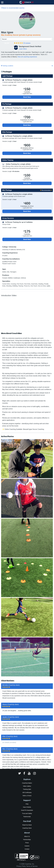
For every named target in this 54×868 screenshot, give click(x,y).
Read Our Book (27, 825)
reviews (27, 43)
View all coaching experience (27, 57)
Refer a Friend (27, 796)
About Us (27, 836)
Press (27, 843)
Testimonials (27, 817)
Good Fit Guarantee (27, 810)
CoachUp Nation (27, 783)
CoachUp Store (27, 828)
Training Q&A (27, 789)
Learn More (23, 49)
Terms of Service (32, 866)
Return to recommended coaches (13, 8)
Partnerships (27, 840)
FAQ (27, 804)
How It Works (27, 807)
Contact (27, 849)
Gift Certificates (27, 792)
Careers (27, 846)
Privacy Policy (21, 866)
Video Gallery (27, 786)
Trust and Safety (27, 813)
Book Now (27, 97)
